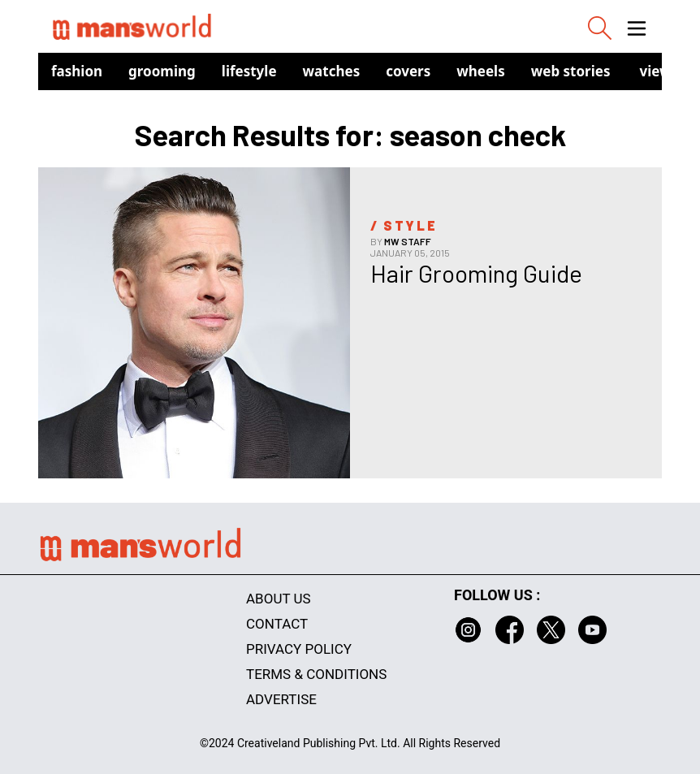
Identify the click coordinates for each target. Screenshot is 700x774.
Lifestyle (249, 71)
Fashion (77, 71)
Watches (332, 71)
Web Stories (571, 71)
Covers (408, 71)
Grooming (162, 71)
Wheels (481, 71)
